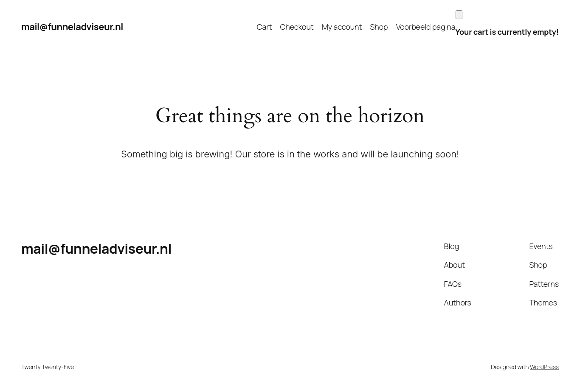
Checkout (297, 27)
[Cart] (459, 15)
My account (342, 27)
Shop (379, 27)
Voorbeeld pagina (426, 27)
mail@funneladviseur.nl (72, 27)
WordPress (544, 367)
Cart (265, 27)
